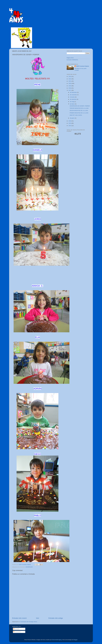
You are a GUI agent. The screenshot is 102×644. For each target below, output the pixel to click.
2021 (70, 81)
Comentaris (17, 632)
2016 (70, 121)
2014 (70, 126)
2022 (70, 79)
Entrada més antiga (56, 618)
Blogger (75, 640)
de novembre (74, 95)
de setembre (73, 99)
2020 (70, 83)
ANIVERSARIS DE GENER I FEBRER (80, 106)
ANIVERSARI (29, 567)
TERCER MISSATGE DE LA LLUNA (79, 108)
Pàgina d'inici (70, 58)
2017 (70, 90)
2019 (70, 86)
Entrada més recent (19, 618)
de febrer (72, 104)
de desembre (74, 92)
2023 (70, 76)
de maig (72, 102)
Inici (38, 618)
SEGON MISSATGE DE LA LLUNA (79, 111)
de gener (72, 118)
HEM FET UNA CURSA (76, 115)
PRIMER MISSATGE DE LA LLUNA (79, 113)
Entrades (16, 629)
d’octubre (72, 97)
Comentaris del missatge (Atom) (29, 622)
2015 (70, 123)
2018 (70, 88)
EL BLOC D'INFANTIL (72, 60)
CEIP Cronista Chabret (83, 66)
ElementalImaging (57, 640)
